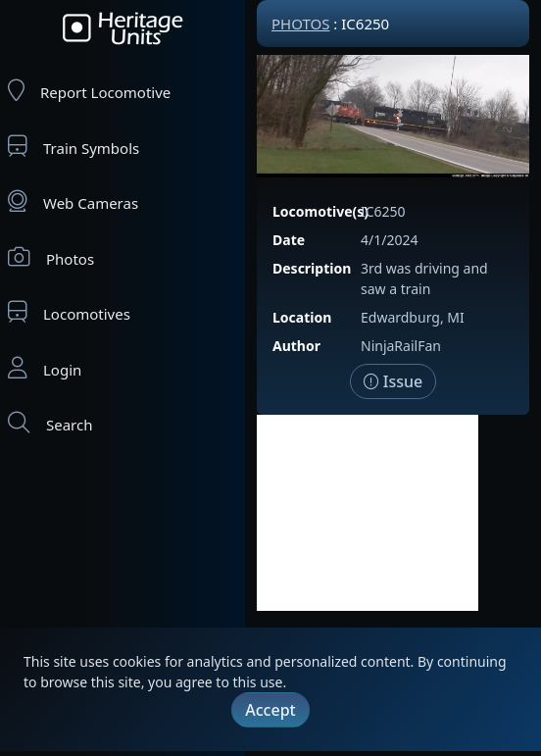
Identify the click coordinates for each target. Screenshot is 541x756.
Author (296, 346)
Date (289, 240)
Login (45, 368)
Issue (393, 381)
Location (302, 317)
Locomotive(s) (320, 211)
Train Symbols (74, 147)
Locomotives (69, 312)
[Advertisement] (368, 513)
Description (312, 268)
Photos (51, 257)
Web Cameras (73, 202)
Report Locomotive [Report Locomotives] (89, 91)
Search (50, 423)
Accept (270, 710)
